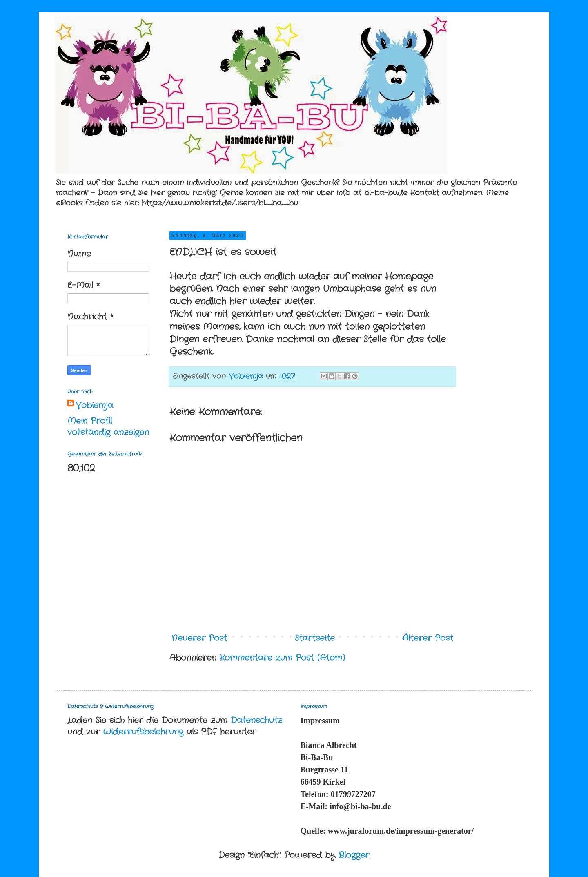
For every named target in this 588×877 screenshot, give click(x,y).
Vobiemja (94, 406)
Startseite (315, 638)
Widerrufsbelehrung (143, 732)
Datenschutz (256, 720)
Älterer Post (428, 638)
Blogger (354, 855)
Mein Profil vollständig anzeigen (108, 427)
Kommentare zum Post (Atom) (282, 658)
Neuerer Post (199, 638)
